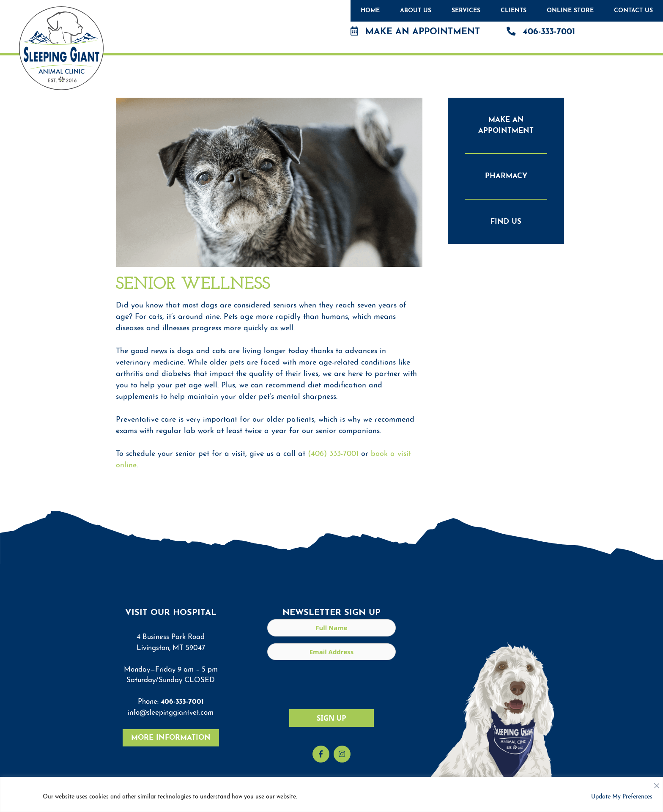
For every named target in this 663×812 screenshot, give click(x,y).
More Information (171, 738)
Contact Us (633, 11)
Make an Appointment (415, 32)
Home (370, 11)
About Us (416, 11)
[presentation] (331, 683)
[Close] (657, 784)
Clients (514, 11)
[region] (331, 794)
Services (466, 11)
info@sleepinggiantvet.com (171, 713)
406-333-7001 (541, 32)
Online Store (570, 11)
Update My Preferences (622, 797)
